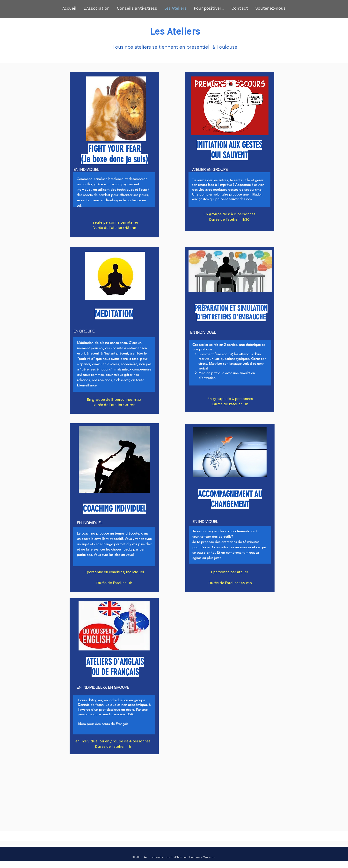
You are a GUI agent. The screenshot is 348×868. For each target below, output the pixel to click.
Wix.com (209, 857)
